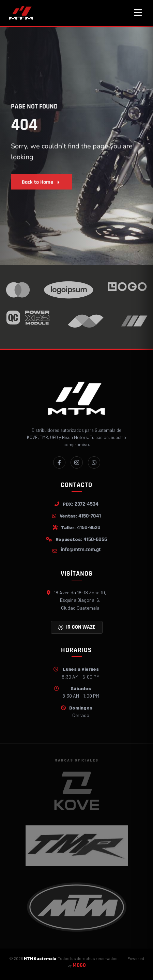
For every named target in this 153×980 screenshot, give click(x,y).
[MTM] (21, 13)
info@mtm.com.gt (81, 550)
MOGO (79, 965)
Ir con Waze (77, 627)
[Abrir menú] (138, 13)
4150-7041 (90, 516)
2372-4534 (87, 504)
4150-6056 (95, 539)
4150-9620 (89, 528)
